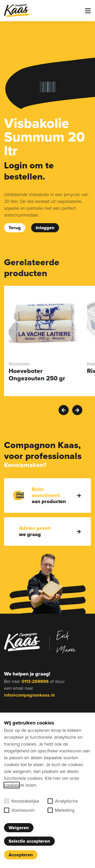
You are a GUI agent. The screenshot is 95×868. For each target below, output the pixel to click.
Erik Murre (66, 642)
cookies (12, 785)
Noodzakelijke (22, 801)
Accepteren (21, 855)
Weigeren (19, 828)
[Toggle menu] (88, 11)
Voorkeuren (19, 810)
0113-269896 (35, 681)
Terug (15, 228)
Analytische (63, 801)
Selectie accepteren (29, 841)
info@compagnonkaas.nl (29, 695)
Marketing (61, 810)
